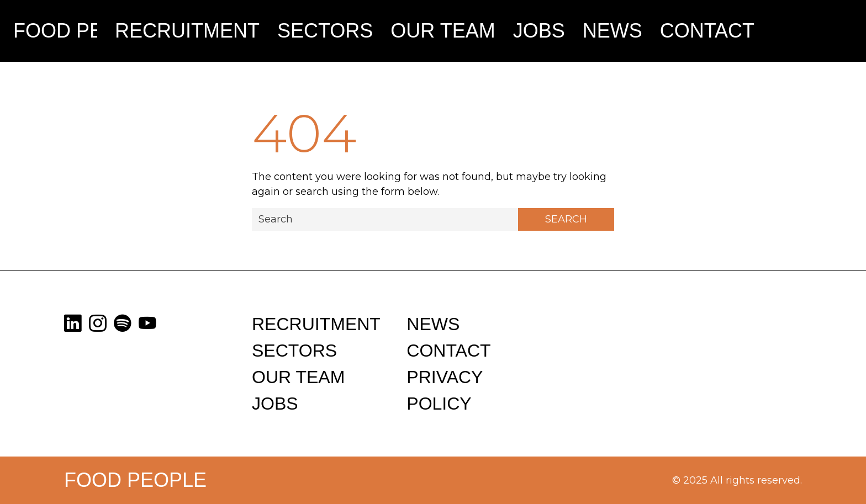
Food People (55, 31)
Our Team (443, 31)
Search (566, 219)
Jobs (539, 31)
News (612, 31)
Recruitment (187, 31)
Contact (707, 31)
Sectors (325, 31)
